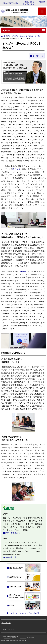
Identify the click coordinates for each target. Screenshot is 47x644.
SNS (24, 271)
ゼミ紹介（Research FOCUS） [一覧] (26, 36)
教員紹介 (7, 36)
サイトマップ (6, 623)
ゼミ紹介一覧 (38, 56)
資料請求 (42, 2)
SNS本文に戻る (12, 557)
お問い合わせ (30, 2)
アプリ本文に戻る (13, 533)
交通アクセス (29, 4)
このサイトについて (8, 629)
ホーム (2, 37)
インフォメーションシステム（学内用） (25, 613)
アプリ (17, 169)
